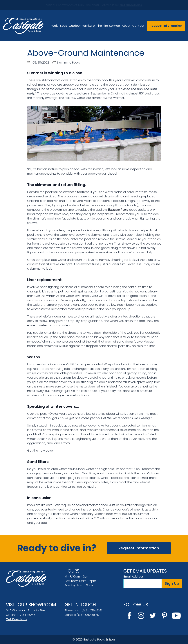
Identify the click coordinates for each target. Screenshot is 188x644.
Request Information (166, 26)
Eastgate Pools (118, 210)
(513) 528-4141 (92, 610)
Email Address (133, 577)
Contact (138, 26)
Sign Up (172, 583)
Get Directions (16, 619)
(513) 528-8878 (88, 615)
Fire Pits (102, 26)
